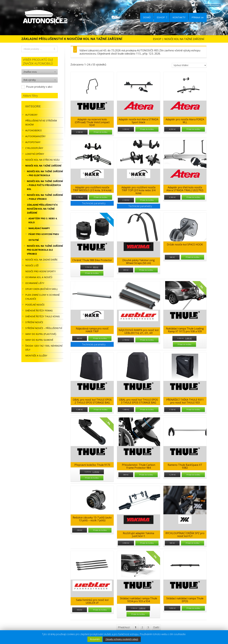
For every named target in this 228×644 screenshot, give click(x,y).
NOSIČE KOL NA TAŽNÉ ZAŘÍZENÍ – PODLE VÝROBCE (45, 197)
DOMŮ (147, 17)
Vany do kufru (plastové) (41, 334)
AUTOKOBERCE (33, 130)
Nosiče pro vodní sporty (40, 271)
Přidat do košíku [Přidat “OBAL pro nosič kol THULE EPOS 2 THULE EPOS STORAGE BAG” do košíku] (101, 409)
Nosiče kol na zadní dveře (41, 260)
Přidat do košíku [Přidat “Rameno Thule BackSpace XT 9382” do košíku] (193, 475)
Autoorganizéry (35, 136)
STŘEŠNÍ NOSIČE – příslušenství (44, 328)
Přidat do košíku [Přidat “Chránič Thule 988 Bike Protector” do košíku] (92, 273)
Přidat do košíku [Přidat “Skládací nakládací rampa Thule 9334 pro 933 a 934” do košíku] (138, 614)
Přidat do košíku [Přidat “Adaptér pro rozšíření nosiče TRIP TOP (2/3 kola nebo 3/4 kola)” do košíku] (147, 200)
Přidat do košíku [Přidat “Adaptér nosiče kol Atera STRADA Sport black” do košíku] (147, 129)
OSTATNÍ (34, 240)
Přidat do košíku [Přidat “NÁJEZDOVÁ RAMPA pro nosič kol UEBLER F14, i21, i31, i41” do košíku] (147, 340)
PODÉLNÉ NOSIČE (35, 305)
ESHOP (162, 17)
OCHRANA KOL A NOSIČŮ (39, 277)
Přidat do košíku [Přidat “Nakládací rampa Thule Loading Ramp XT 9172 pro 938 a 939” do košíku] (184, 344)
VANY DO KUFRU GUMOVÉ (39, 340)
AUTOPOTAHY (33, 142)
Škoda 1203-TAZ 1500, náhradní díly (44, 348)
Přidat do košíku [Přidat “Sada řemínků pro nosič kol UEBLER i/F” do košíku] (100, 610)
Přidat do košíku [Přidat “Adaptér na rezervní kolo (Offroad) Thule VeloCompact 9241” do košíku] (101, 132)
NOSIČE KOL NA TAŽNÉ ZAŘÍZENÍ (43, 166)
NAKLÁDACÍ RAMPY (39, 228)
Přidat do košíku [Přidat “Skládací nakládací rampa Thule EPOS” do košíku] (193, 608)
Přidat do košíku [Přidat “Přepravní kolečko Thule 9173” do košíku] (92, 478)
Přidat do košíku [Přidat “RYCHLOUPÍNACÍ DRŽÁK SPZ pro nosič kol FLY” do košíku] (193, 543)
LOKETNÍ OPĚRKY (35, 154)
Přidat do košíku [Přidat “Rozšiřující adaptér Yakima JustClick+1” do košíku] (147, 543)
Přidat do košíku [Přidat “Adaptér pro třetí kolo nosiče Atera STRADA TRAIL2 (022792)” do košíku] (193, 197)
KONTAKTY (179, 17)
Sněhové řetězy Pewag (39, 311)
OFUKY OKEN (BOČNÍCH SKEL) (41, 289)
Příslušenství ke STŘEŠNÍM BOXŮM (41, 123)
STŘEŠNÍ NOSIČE (34, 322)
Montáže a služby (36, 356)
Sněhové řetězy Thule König (43, 316)
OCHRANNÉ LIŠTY (35, 283)
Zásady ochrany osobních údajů (122, 639)
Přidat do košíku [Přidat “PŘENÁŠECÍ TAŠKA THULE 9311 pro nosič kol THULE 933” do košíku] (193, 409)
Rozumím (95, 639)
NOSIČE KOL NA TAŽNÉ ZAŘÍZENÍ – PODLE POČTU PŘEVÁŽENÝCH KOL (45, 185)
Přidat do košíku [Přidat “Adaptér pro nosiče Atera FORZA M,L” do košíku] (193, 129)
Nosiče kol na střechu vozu (42, 160)
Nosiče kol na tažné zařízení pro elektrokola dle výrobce (45, 250)
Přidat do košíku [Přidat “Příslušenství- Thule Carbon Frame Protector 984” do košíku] (146, 475)
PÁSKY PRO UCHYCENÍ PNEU (44, 234)
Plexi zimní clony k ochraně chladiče (43, 297)
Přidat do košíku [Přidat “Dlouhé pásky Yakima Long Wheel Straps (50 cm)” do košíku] (146, 270)
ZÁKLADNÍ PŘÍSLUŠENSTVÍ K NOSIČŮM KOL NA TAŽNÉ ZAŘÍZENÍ (42, 209)
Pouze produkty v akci (39, 87)
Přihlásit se (198, 17)
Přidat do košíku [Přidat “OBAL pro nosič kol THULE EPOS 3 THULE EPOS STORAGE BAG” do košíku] (147, 409)
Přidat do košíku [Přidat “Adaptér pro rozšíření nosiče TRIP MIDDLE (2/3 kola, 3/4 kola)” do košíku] (101, 197)
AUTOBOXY (31, 115)
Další (156, 627)
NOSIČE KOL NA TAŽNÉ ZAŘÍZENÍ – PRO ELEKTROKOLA (45, 173)
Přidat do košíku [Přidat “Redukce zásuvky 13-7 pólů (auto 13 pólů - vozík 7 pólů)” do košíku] (100, 530)
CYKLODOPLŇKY (34, 148)
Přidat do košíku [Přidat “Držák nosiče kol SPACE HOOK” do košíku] (193, 257)
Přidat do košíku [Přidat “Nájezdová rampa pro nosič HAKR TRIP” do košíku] (100, 338)
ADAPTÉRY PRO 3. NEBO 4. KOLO (43, 220)
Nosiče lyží (32, 265)
